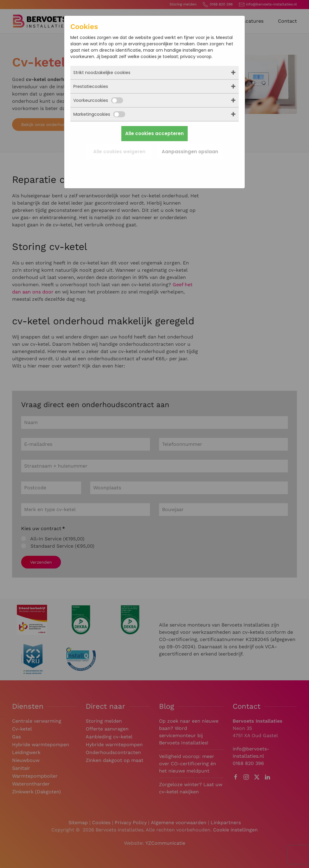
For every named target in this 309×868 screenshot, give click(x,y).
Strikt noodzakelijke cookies (102, 73)
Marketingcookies (99, 114)
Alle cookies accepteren (154, 133)
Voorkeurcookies (98, 100)
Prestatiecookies (91, 86)
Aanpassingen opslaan (190, 152)
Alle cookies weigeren (119, 152)
